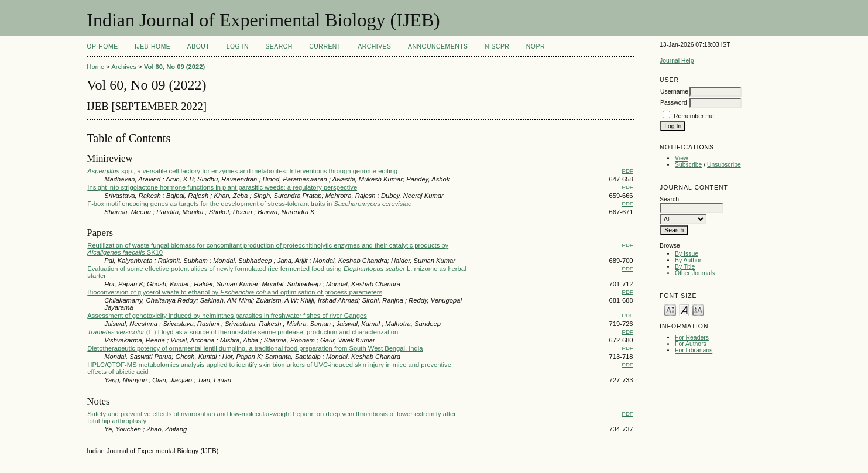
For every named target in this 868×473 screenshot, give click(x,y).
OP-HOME (102, 47)
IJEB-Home (152, 47)
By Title (685, 267)
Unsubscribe (724, 165)
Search (279, 47)
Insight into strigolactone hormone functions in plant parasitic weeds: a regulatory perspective (222, 187)
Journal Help (677, 61)
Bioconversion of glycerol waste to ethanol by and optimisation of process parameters (235, 292)
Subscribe (688, 165)
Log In (238, 47)
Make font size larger (698, 309)
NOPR (536, 47)
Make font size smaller (670, 309)
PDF (628, 171)
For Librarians (694, 350)
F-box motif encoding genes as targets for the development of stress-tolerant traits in (249, 204)
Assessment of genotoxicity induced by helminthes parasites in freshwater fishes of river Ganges (227, 316)
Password (674, 103)
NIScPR (497, 47)
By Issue (687, 254)
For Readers (692, 337)
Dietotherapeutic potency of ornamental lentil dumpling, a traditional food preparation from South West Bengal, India (255, 348)
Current (325, 47)
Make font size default (684, 309)
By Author (688, 260)
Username (674, 92)
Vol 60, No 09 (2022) (174, 67)
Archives (374, 47)
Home (95, 67)
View (681, 158)
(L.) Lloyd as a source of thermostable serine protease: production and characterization (243, 332)
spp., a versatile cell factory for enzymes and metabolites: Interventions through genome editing (242, 171)
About (198, 47)
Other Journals (695, 273)
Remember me (694, 116)
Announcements (438, 47)
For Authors (691, 344)
